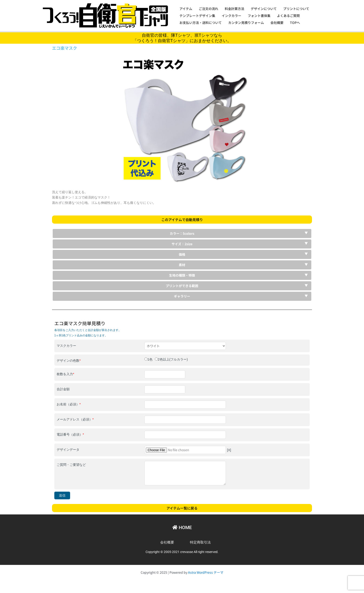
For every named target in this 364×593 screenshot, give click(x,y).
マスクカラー (66, 346)
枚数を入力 (65, 374)
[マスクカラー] (185, 346)
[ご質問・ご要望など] (185, 473)
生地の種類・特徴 (182, 275)
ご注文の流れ (208, 9)
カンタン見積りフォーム (246, 23)
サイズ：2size (182, 244)
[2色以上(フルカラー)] (156, 359)
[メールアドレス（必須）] (185, 420)
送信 (62, 495)
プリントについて (296, 9)
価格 (182, 254)
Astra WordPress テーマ (206, 572)
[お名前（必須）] (185, 405)
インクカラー (231, 16)
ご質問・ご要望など (71, 465)
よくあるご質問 (288, 16)
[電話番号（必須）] (185, 435)
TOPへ (295, 23)
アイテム (186, 9)
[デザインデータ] (185, 450)
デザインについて (264, 9)
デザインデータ (68, 450)
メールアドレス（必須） (75, 419)
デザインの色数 (69, 361)
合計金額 (63, 389)
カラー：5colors (182, 233)
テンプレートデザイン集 (197, 16)
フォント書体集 (259, 16)
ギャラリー (182, 296)
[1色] (146, 359)
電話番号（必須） (70, 434)
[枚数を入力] (165, 374)
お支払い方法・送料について (201, 23)
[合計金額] (165, 389)
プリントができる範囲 (182, 286)
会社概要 (277, 23)
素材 (182, 265)
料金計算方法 (234, 9)
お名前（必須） (69, 404)
